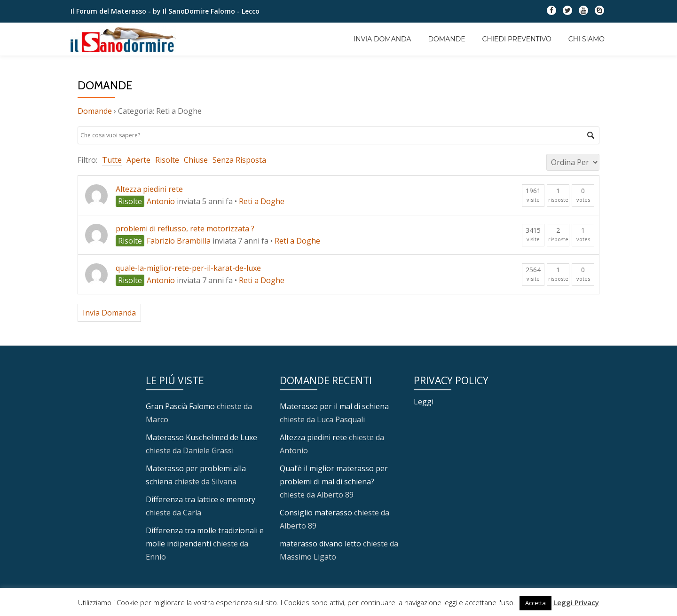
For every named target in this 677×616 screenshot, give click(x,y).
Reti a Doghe (262, 201)
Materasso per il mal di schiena (334, 406)
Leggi (424, 402)
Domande (447, 39)
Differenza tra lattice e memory (201, 499)
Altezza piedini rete (149, 189)
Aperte (138, 160)
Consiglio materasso (316, 513)
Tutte (112, 160)
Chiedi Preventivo (517, 39)
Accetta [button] (535, 603)
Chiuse (196, 160)
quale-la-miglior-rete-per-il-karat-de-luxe (188, 268)
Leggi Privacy (576, 602)
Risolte (167, 160)
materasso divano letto (320, 544)
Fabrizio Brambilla (179, 241)
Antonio (161, 201)
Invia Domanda (382, 39)
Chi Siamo (586, 39)
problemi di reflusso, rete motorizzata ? (185, 229)
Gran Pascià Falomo (180, 406)
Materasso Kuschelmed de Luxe (201, 437)
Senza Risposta (239, 160)
